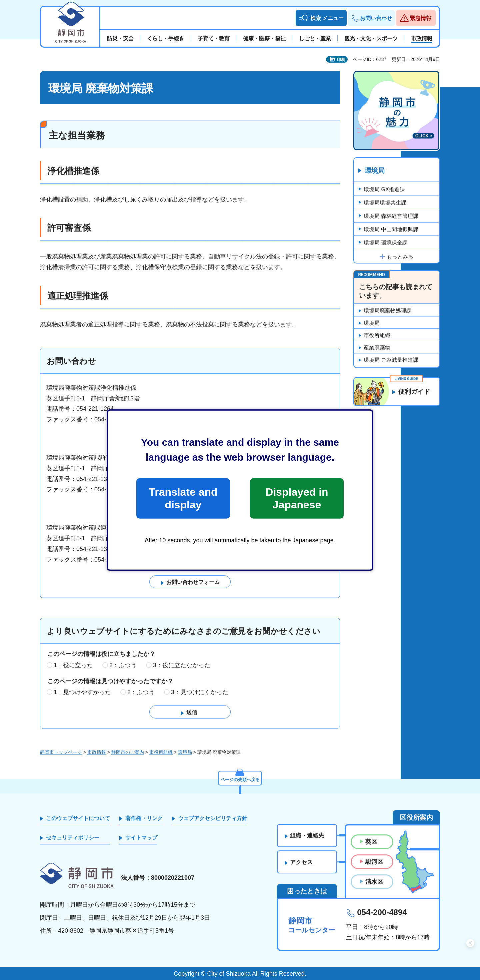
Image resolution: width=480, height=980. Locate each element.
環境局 (375, 171)
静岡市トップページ (61, 752)
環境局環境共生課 (385, 203)
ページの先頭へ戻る (240, 779)
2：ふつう (123, 666)
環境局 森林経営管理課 (391, 216)
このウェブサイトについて (78, 818)
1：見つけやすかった (82, 693)
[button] (321, 18)
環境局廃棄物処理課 (388, 311)
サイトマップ (141, 838)
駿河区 (374, 862)
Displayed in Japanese (297, 498)
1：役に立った (73, 666)
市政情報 (97, 752)
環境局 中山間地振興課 (391, 229)
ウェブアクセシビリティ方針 (213, 818)
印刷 (341, 60)
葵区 (371, 842)
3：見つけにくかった (200, 693)
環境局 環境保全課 (386, 243)
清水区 (374, 882)
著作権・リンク (144, 818)
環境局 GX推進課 (384, 189)
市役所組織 (377, 336)
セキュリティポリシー (73, 838)
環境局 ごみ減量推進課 (391, 360)
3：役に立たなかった (182, 666)
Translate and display (183, 498)
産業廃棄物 (377, 348)
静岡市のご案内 (128, 752)
